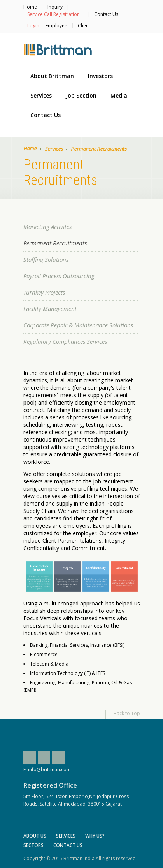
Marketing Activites (47, 227)
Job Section (81, 95)
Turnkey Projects (44, 292)
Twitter (44, 758)
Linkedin (58, 758)
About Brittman (52, 76)
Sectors (33, 845)
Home (30, 7)
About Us (35, 836)
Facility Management (50, 309)
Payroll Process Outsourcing (59, 276)
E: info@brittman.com (47, 769)
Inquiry (55, 7)
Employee (56, 26)
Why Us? (95, 836)
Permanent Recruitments (55, 243)
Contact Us (106, 14)
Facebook (30, 758)
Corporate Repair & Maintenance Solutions (78, 325)
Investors (100, 76)
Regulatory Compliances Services (65, 341)
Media (119, 95)
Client (84, 26)
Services (41, 95)
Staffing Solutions (46, 259)
